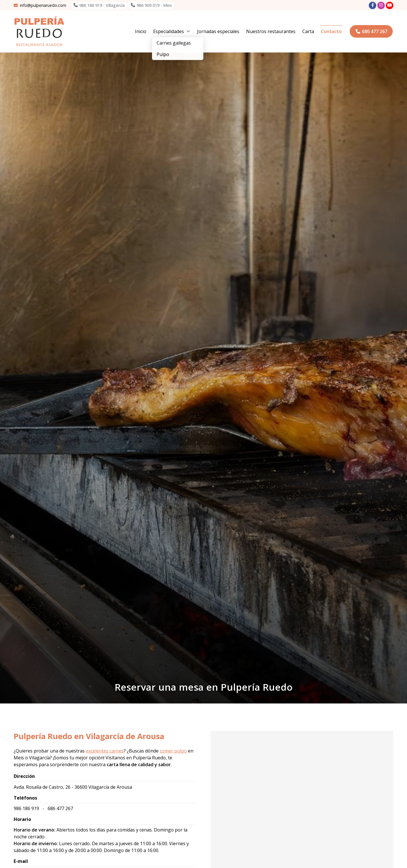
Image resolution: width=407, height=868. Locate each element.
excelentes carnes (105, 751)
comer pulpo (173, 751)
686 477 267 (60, 808)
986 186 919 (26, 808)
